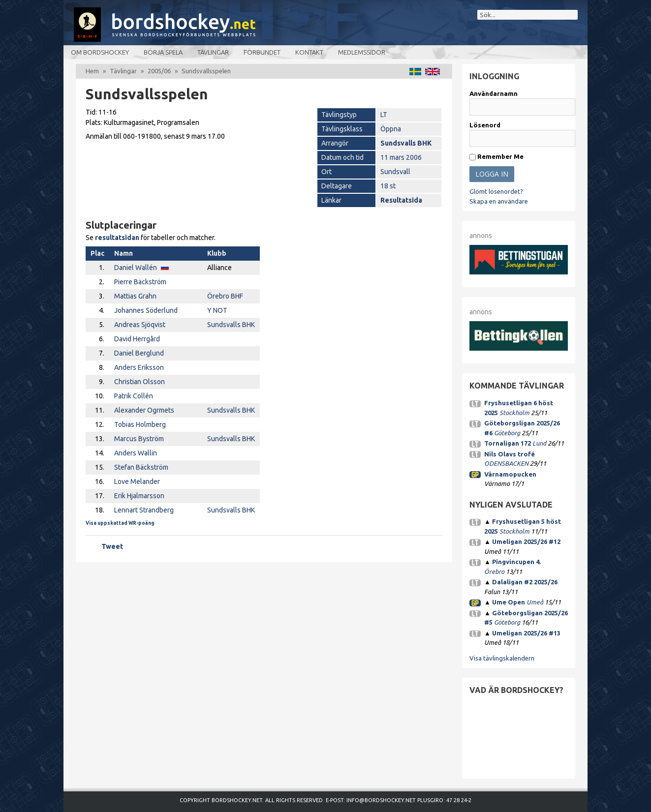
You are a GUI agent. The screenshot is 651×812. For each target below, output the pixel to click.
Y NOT (217, 310)
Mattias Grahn (135, 296)
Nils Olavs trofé (510, 454)
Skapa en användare (499, 201)
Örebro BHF (225, 296)
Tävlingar (213, 52)
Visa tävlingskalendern (502, 658)
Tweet (112, 546)
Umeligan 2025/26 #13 (526, 633)
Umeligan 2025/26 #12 (526, 541)
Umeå (535, 602)
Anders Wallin (136, 453)
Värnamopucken (510, 474)
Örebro (494, 571)
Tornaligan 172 (508, 443)
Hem (92, 71)
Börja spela (163, 52)
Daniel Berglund (139, 353)
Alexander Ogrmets (144, 410)
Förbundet (262, 52)
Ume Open (509, 602)
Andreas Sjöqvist (140, 325)
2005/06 (159, 71)
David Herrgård (137, 339)
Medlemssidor (362, 52)
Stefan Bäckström (141, 467)
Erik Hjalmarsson (139, 496)
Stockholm (514, 413)
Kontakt (309, 52)
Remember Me (496, 157)
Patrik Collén (134, 396)
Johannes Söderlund (146, 310)
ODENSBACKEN (506, 463)
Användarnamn (494, 93)
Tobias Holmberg (140, 424)
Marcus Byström (139, 439)
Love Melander (137, 481)
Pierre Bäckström (140, 282)
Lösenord (485, 125)
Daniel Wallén (136, 268)
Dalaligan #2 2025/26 (525, 582)
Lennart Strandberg (144, 510)
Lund (539, 443)
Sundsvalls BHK (406, 143)
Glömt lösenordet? (496, 191)
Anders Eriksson (139, 367)
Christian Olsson (139, 382)
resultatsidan (117, 238)
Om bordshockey (100, 52)
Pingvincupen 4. (516, 562)
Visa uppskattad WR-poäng (120, 523)
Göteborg (507, 433)
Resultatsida (401, 200)
